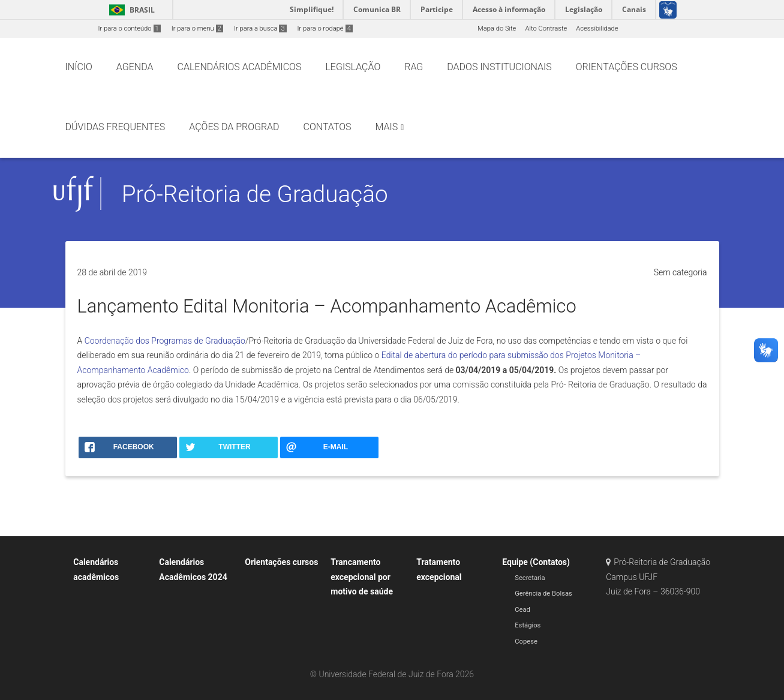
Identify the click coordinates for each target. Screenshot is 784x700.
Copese (526, 642)
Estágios (528, 625)
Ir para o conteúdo (130, 28)
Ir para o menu (197, 28)
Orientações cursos (281, 562)
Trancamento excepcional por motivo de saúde (362, 577)
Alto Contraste (546, 28)
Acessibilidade (597, 28)
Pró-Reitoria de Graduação (255, 194)
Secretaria (530, 578)
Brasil (130, 10)
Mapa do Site (497, 28)
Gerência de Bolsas (543, 594)
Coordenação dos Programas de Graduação (165, 341)
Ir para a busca (260, 28)
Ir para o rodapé (325, 28)
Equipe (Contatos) (536, 562)
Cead (522, 610)
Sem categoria (681, 272)
